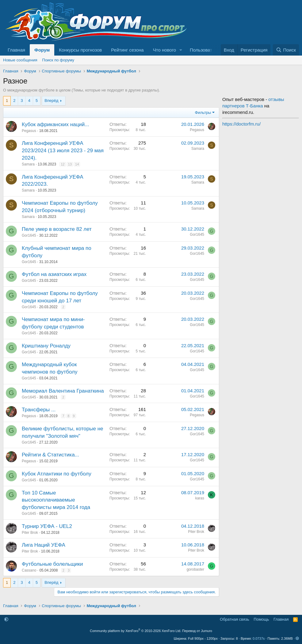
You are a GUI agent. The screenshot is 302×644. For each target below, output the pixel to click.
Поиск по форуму (58, 60)
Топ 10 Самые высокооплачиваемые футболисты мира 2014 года (56, 500)
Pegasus (29, 131)
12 (63, 164)
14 (77, 164)
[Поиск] (286, 50)
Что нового (164, 50)
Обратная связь (235, 619)
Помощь (261, 619)
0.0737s (259, 638)
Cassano (29, 570)
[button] (181, 50)
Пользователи (205, 50)
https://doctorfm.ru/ (241, 124)
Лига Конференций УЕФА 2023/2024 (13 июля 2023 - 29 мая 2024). (63, 151)
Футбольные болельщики (52, 564)
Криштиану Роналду (46, 346)
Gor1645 (29, 235)
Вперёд (51, 101)
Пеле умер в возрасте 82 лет (57, 229)
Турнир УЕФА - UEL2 (47, 526)
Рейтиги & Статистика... (50, 455)
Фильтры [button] (203, 113)
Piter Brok (30, 533)
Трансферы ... (39, 410)
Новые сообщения (20, 60)
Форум (42, 50)
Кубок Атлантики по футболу (57, 474)
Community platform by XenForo (136, 631)
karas (200, 498)
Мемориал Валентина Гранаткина (63, 391)
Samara (28, 164)
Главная (16, 50)
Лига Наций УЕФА (44, 545)
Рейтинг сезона (127, 50)
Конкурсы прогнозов (80, 50)
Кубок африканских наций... (55, 124)
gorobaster (195, 569)
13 (70, 164)
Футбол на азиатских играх (54, 274)
